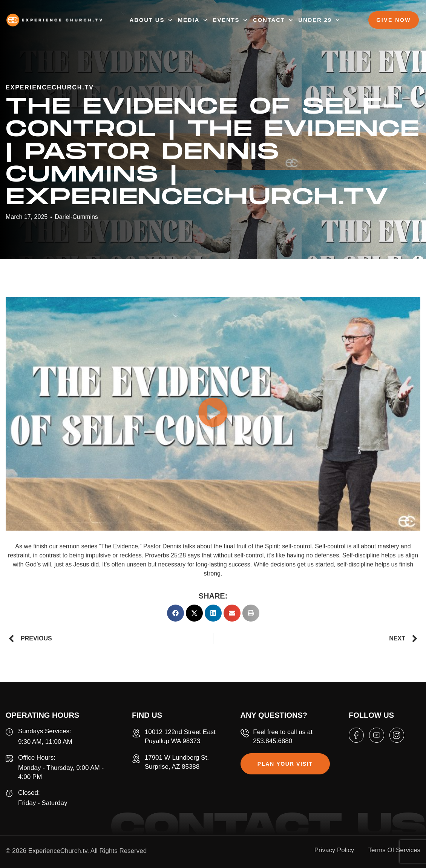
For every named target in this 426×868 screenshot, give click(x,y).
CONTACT (273, 20)
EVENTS (230, 20)
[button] (213, 414)
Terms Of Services (394, 850)
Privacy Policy (334, 850)
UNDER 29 (319, 20)
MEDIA (193, 20)
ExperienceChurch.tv (58, 851)
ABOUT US (151, 20)
